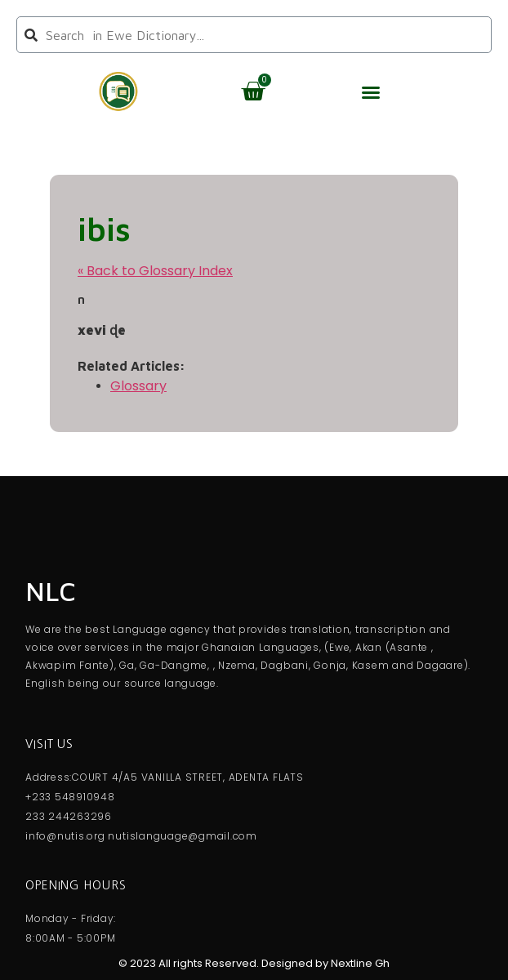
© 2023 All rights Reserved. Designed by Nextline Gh (254, 963)
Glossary (138, 386)
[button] (371, 92)
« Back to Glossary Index (155, 271)
